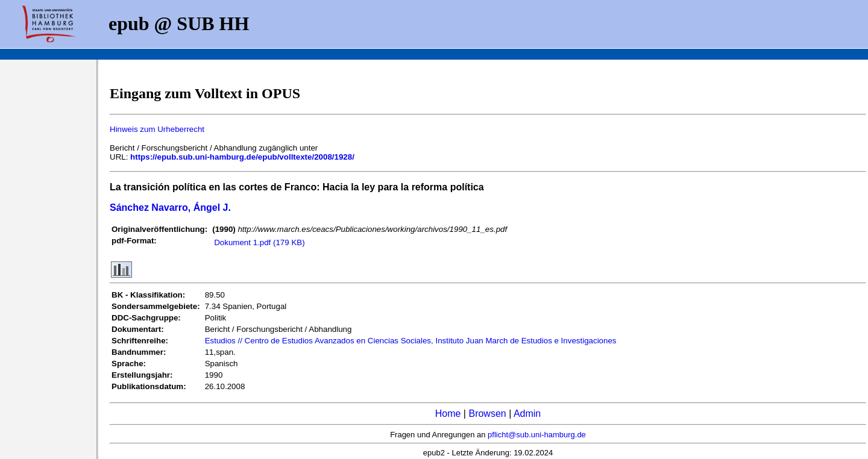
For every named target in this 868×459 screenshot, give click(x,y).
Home (448, 414)
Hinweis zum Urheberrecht (157, 129)
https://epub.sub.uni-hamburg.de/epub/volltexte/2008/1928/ (242, 157)
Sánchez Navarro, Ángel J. (170, 208)
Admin (527, 414)
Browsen (487, 414)
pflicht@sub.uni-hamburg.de (537, 435)
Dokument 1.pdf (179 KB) (259, 242)
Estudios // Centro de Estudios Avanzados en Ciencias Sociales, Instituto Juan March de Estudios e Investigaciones (411, 341)
